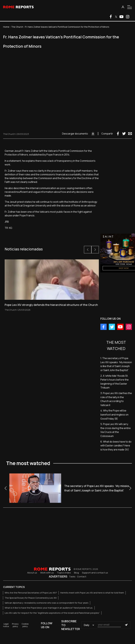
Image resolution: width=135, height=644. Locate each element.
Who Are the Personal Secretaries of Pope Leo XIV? (31, 593)
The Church (17, 27)
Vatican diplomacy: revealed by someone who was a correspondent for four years (47, 603)
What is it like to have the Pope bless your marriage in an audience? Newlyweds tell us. (49, 608)
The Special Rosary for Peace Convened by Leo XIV (31, 598)
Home (6, 27)
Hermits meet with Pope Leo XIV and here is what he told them (92, 593)
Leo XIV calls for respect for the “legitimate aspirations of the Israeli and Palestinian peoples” (52, 613)
